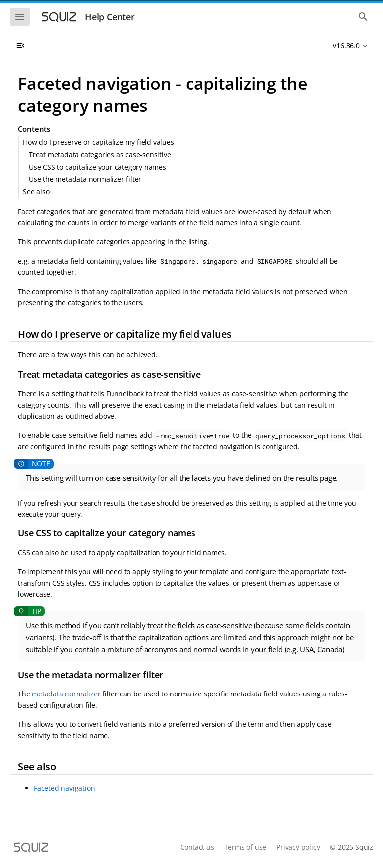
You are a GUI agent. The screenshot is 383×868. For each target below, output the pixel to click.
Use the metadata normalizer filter (85, 179)
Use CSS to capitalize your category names (97, 167)
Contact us (197, 847)
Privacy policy (298, 847)
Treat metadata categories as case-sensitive (100, 154)
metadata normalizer (66, 694)
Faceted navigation (64, 788)
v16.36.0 (346, 46)
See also (36, 192)
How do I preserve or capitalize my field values (98, 142)
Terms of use (246, 847)
